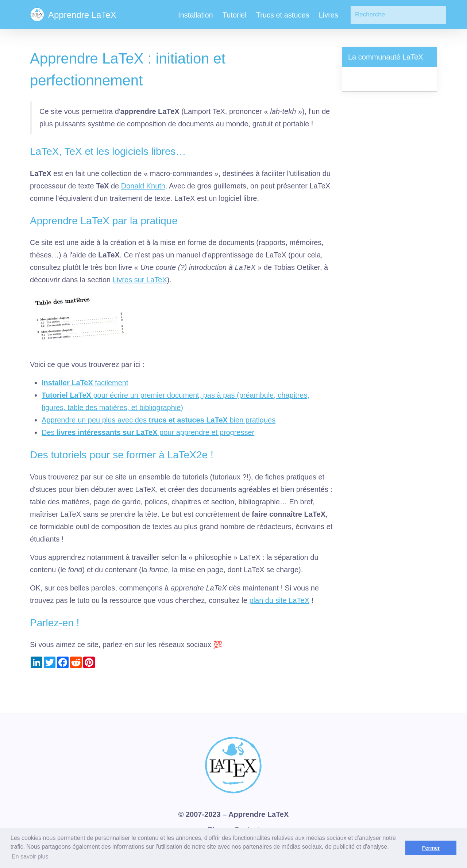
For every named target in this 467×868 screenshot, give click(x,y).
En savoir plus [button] (30, 856)
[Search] (398, 15)
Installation (196, 15)
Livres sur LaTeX (140, 280)
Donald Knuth (143, 186)
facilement (85, 383)
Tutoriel (235, 15)
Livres (329, 15)
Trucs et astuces (283, 15)
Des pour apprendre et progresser (148, 432)
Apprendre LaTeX (258, 814)
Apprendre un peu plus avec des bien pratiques (159, 420)
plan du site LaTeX (279, 600)
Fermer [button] (431, 848)
